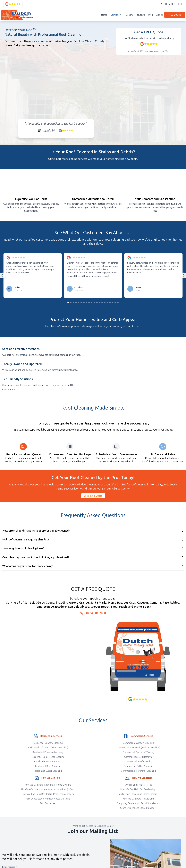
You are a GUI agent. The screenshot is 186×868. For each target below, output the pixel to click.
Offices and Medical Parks (138, 785)
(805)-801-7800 (172, 4)
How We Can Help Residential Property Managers (48, 794)
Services (117, 15)
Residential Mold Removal (48, 762)
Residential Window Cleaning (48, 743)
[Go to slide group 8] (86, 302)
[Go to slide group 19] (115, 302)
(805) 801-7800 (96, 613)
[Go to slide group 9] (89, 302)
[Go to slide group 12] (97, 302)
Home (104, 15)
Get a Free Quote (93, 496)
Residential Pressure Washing (48, 752)
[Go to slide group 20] (118, 302)
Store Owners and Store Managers (138, 808)
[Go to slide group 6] (81, 302)
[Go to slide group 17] (110, 302)
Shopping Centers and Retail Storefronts (138, 803)
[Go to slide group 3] (73, 302)
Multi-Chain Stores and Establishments (138, 794)
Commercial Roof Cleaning (138, 762)
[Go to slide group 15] (105, 302)
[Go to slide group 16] (107, 302)
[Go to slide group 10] (92, 302)
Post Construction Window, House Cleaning (48, 799)
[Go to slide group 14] (102, 302)
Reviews (141, 15)
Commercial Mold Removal (138, 757)
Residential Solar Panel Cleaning (48, 757)
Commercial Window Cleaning (138, 743)
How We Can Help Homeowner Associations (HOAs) (48, 789)
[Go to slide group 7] (84, 302)
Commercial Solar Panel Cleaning (138, 771)
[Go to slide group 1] (68, 302)
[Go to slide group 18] (113, 302)
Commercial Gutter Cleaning (138, 766)
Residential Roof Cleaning (48, 766)
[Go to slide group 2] (71, 302)
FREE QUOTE (175, 15)
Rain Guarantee (48, 803)
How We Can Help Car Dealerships (138, 789)
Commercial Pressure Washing (138, 752)
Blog (151, 15)
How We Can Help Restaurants (138, 799)
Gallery (129, 15)
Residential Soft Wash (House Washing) (48, 748)
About (159, 15)
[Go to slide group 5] (79, 302)
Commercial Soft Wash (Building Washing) (138, 748)
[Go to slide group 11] (94, 302)
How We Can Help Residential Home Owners (48, 785)
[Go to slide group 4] (76, 302)
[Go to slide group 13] (100, 302)
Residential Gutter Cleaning (48, 771)
